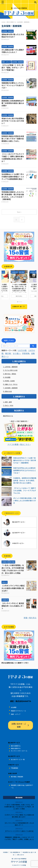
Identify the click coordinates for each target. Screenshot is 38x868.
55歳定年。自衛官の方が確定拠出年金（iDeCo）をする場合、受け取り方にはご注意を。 (25, 480)
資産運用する (20, 396)
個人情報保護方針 (15, 852)
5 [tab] (22, 302)
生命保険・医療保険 (11, 388)
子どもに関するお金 (11, 370)
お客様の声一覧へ (18, 306)
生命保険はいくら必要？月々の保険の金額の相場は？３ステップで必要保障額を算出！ (13, 177)
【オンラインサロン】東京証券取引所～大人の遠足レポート (13, 606)
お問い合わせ (20, 855)
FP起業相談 (14, 768)
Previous (3, 284)
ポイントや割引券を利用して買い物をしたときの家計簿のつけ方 (25, 501)
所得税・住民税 (10, 381)
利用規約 (5, 852)
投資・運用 (8, 402)
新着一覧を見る (30, 618)
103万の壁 (22, 350)
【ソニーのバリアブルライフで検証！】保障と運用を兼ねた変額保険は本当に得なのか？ (13, 158)
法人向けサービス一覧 (18, 759)
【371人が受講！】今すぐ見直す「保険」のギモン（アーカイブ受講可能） (13, 68)
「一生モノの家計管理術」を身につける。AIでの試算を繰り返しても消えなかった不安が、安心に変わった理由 (19, 290)
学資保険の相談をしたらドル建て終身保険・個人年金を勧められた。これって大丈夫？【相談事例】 (13, 196)
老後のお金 (8, 391)
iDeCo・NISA (9, 405)
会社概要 (14, 707)
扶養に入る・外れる (11, 384)
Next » (19, 212)
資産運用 (20, 777)
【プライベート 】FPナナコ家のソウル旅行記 (19, 831)
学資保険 (26, 353)
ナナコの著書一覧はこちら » (19, 444)
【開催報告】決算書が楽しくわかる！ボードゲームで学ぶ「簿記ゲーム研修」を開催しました (19, 838)
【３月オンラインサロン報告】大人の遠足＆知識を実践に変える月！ (13, 588)
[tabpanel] (19, 285)
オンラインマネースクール (19, 751)
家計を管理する (20, 361)
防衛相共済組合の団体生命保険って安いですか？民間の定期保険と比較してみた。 (13, 139)
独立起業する (19, 410)
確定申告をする (8, 416)
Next (35, 284)
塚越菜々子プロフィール (18, 711)
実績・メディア (16, 714)
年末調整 (7, 377)
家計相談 (14, 777)
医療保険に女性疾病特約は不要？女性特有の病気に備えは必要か (13, 103)
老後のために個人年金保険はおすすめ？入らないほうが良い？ (13, 121)
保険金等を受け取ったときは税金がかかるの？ (13, 36)
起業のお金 (21, 785)
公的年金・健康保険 (11, 367)
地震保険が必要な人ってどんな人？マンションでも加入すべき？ (13, 85)
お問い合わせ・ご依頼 (20, 725)
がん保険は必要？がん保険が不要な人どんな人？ (13, 51)
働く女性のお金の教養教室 (19, 859)
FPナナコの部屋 (19, 862)
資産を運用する (16, 748)
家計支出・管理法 (10, 374)
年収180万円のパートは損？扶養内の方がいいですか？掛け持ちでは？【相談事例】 (25, 460)
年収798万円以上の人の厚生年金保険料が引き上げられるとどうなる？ (25, 470)
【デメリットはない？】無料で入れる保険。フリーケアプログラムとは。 (25, 490)
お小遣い (17, 353)
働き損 (8, 353)
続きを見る (19, 296)
